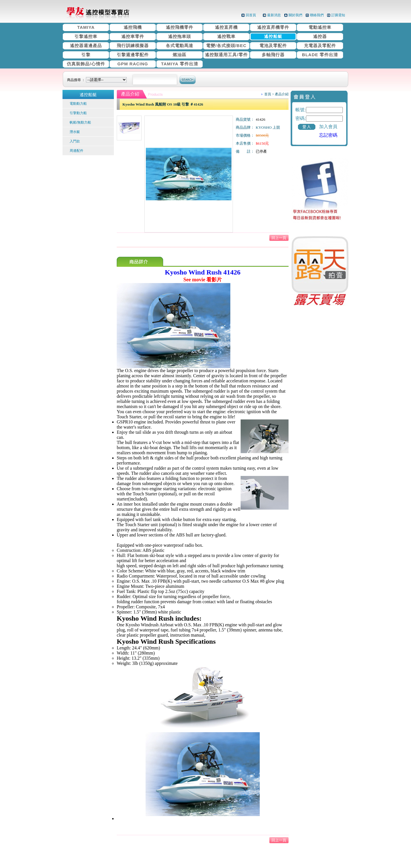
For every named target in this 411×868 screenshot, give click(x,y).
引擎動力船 (78, 113)
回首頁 (251, 15)
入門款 (75, 141)
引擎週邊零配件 (133, 55)
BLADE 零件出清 (320, 55)
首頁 (268, 94)
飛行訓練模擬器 (133, 46)
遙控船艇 (273, 36)
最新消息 (274, 15)
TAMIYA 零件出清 (180, 64)
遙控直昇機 (226, 27)
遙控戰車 (226, 36)
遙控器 (320, 36)
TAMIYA (86, 27)
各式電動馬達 (180, 46)
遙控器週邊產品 (86, 46)
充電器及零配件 (320, 46)
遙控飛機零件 (180, 27)
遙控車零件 (133, 36)
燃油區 (180, 55)
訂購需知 (338, 15)
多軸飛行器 (273, 55)
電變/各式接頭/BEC (226, 46)
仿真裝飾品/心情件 (86, 64)
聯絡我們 (317, 15)
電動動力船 (78, 104)
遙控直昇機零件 (273, 27)
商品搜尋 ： (98, 80)
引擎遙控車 (86, 36)
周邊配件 (76, 151)
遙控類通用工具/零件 (226, 55)
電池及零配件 (273, 46)
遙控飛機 (133, 27)
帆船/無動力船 (80, 122)
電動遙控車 (320, 27)
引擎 (86, 55)
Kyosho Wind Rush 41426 (203, 272)
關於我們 (295, 15)
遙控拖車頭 (180, 36)
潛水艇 (75, 132)
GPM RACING (133, 64)
